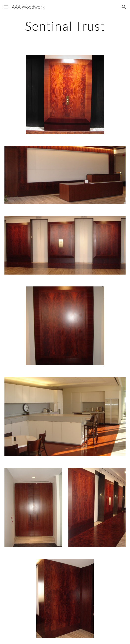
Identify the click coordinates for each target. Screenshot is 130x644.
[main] (65, 26)
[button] (6, 7)
